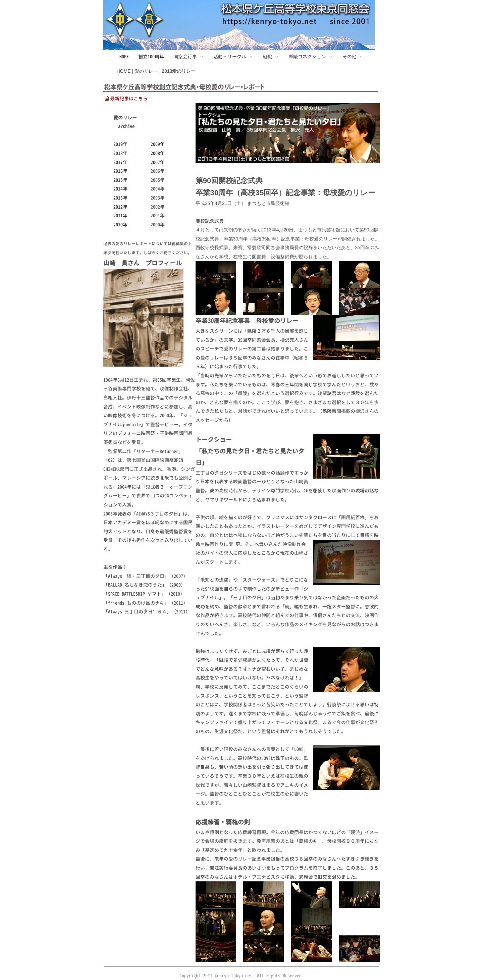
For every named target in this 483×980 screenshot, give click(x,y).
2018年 (120, 153)
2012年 (120, 207)
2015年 (120, 180)
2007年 (158, 162)
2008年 (158, 153)
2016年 (120, 171)
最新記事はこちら (126, 98)
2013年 (120, 198)
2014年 (120, 189)
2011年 (120, 215)
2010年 (120, 225)
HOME (124, 57)
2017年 (120, 162)
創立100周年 (151, 57)
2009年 (158, 144)
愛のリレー (146, 71)
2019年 (120, 144)
